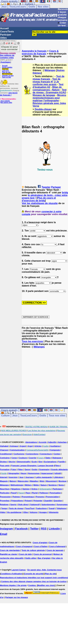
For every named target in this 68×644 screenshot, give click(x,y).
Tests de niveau (16, 508)
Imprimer (5, 69)
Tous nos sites (57, 416)
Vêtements (53, 512)
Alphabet (4, 446)
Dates (48, 458)
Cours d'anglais (40, 543)
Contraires (5, 458)
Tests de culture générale (33, 550)
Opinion (26, 489)
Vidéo (3, 512)
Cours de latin (25, 554)
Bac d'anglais (44, 558)
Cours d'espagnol (24, 546)
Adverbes (62, 442)
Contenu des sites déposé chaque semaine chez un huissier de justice (34, 581)
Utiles (3, 38)
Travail (52, 508)
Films (57, 466)
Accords (42, 442)
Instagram (6, 529)
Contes (57, 454)
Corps (14, 458)
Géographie (14, 473)
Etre (40, 462)
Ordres (34, 489)
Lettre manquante (44, 477)
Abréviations (31, 442)
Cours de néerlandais (10, 550)
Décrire (12, 462)
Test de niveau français (48, 78)
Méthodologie (17, 485)
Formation (5, 469)
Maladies (34, 481)
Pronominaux (28, 497)
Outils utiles (31, 558)
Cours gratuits (9, 410)
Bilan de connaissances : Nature (47, 88)
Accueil (4, 28)
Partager (56, 187)
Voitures (34, 512)
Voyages (43, 512)
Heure (23, 473)
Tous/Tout (30, 508)
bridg (65, 193)
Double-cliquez (43, 109)
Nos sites (43, 7)
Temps (4, 508)
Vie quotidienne (14, 512)
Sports (13, 504)
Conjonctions (32, 454)
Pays (28, 493)
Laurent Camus (19, 570)
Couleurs (23, 458)
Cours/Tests (7, 32)
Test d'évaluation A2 (48, 86)
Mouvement (51, 481)
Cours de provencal (43, 554)
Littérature (58, 477)
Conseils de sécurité (34, 574)
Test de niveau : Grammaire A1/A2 (50, 91)
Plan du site (6, 72)
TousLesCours (17, 7)
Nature (44, 485)
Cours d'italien (41, 546)
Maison (13, 481)
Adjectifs (52, 442)
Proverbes (5, 501)
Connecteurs (46, 454)
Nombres (53, 485)
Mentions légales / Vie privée (13, 585)
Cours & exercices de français (40, 52)
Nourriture (5, 489)
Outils (32, 7)
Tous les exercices (32, 341)
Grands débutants (59, 469)
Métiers (28, 485)
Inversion (13, 477)
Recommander (7, 74)
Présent (28, 501)
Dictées (3, 462)
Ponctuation (55, 493)
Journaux (30, 477)
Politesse (44, 493)
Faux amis (5, 466)
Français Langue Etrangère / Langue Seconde (32, 466)
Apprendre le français (34, 51)
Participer (6, 35)
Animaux (14, 446)
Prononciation (52, 497)
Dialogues (57, 458)
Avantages (5, 62)
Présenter (38, 501)
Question (58, 501)
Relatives (4, 504)
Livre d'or (5, 71)
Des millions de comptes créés (8, 55)
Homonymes (34, 473)
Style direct (23, 504)
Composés (55, 450)
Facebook (21, 529)
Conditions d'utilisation (11, 574)
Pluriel (35, 493)
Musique (63, 481)
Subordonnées (48, 504)
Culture (29, 4)
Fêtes (20, 469)
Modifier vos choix (46, 585)
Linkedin (54, 529)
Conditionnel (6, 454)
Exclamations (50, 462)
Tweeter (46, 187)
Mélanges (50, 70)
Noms (61, 485)
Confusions (19, 454)
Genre (27, 469)
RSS (44, 529)
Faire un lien (7, 77)
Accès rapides (7, 67)
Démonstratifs (23, 462)
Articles (38, 446)
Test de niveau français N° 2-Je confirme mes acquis (47, 82)
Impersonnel (47, 473)
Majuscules (23, 481)
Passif (14, 493)
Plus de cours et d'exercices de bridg (39, 199)
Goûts (35, 469)
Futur (14, 469)
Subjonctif (35, 504)
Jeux (4, 7)
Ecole (34, 462)
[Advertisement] (45, 375)
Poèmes (16, 497)
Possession (5, 497)
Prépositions (17, 501)
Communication (17, 450)
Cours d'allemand (57, 546)
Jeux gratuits (5, 101)
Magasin (4, 481)
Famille (62, 462)
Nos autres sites (6, 103)
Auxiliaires (55, 446)
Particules (5, 493)
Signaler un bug (8, 76)
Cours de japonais (55, 550)
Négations (16, 489)
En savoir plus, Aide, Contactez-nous (45, 570)
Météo (36, 485)
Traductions (41, 508)
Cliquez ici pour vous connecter (9, 48)
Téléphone (61, 508)
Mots (42, 481)
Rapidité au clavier (9, 554)
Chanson (4, 450)
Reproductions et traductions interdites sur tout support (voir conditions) (34, 578)
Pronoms (40, 497)
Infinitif (58, 473)
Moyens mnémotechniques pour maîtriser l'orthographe (49, 98)
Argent (23, 446)
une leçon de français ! (9, 94)
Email (4, 534)
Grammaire (44, 469)
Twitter (34, 529)
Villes (26, 512)
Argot (30, 446)
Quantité (48, 501)
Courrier (33, 458)
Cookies (32, 585)
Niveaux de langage (44, 95)
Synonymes (62, 504)
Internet (4, 477)
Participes (57, 489)
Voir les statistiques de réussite (40, 203)
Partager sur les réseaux (17, 597)
